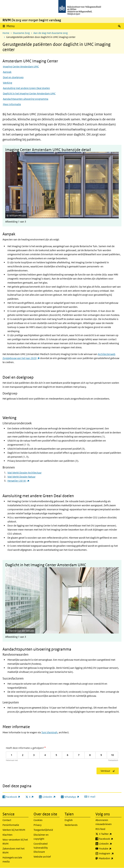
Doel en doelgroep (13, 77)
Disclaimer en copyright (41, 837)
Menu (11, 26)
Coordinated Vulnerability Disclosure (41, 848)
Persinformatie (11, 825)
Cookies (38, 820)
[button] (62, 183)
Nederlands (71, 825)
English (69, 820)
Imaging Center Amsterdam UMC (21, 67)
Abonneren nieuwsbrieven (104, 822)
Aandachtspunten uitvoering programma (26, 99)
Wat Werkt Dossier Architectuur (24, 473)
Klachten (8, 835)
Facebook (110, 839)
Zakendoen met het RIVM (13, 851)
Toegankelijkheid (43, 830)
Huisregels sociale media (12, 859)
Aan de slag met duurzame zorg (51, 33)
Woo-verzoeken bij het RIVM (15, 842)
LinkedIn (110, 844)
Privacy (38, 825)
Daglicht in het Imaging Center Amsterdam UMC (29, 93)
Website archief (42, 857)
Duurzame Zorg (21, 33)
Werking (8, 83)
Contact (7, 820)
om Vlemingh (50, 732)
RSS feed (100, 829)
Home (6, 33)
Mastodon (110, 858)
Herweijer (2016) (18, 481)
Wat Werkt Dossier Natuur (21, 477)
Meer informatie (12, 104)
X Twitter (110, 834)
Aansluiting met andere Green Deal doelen (26, 88)
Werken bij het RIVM (14, 830)
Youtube (110, 849)
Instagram (110, 854)
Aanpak (7, 72)
